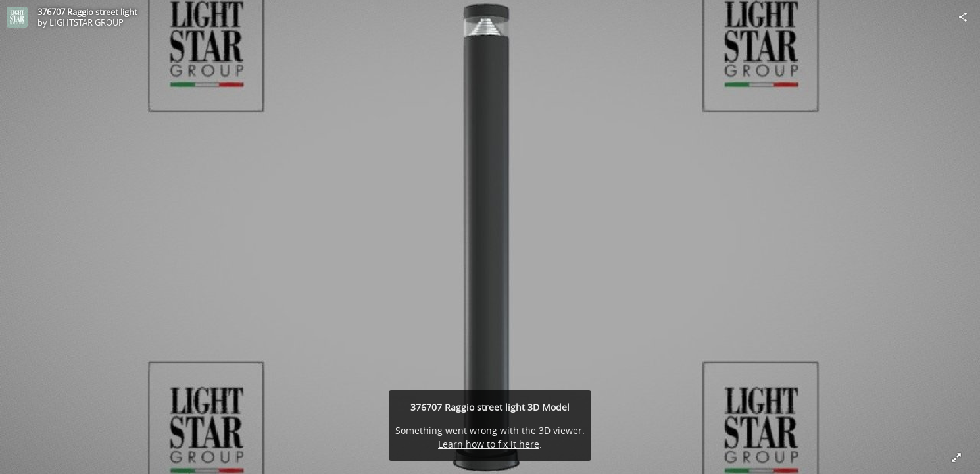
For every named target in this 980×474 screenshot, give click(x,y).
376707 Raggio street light (87, 12)
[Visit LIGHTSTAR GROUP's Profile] (17, 17)
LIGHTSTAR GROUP (86, 22)
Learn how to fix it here (489, 444)
